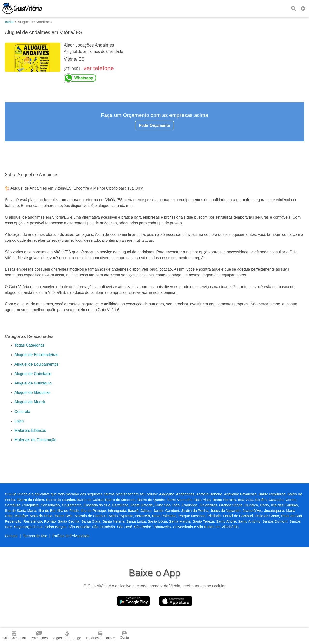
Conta (124, 635)
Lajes (19, 421)
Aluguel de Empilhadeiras (36, 355)
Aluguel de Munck (30, 402)
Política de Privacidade (71, 536)
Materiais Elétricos (30, 430)
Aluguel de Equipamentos (36, 364)
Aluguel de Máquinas (32, 393)
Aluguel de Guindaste (33, 374)
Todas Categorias (30, 345)
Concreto (22, 412)
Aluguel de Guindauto (33, 383)
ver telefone (99, 68)
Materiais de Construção (35, 440)
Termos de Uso (35, 536)
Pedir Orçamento (155, 126)
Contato (11, 536)
